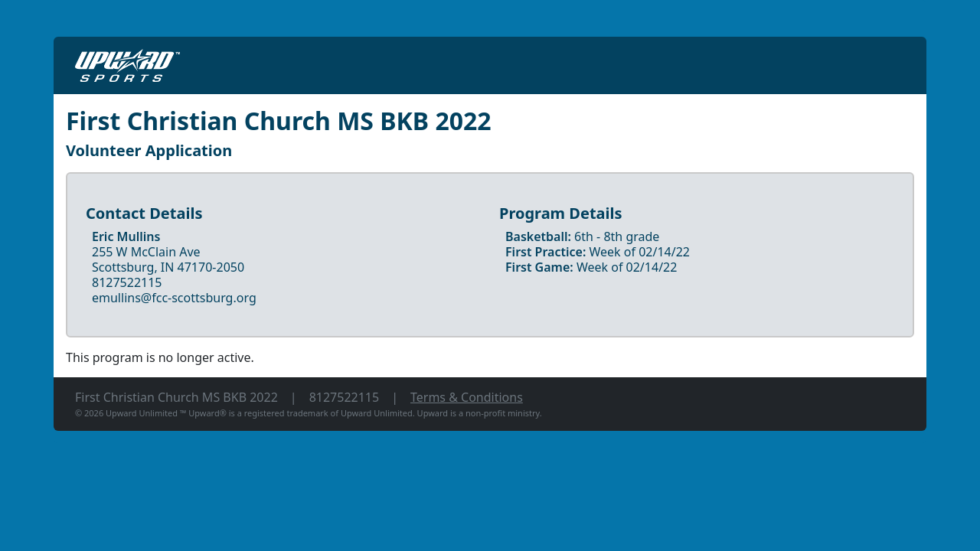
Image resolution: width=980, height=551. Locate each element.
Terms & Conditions (467, 397)
